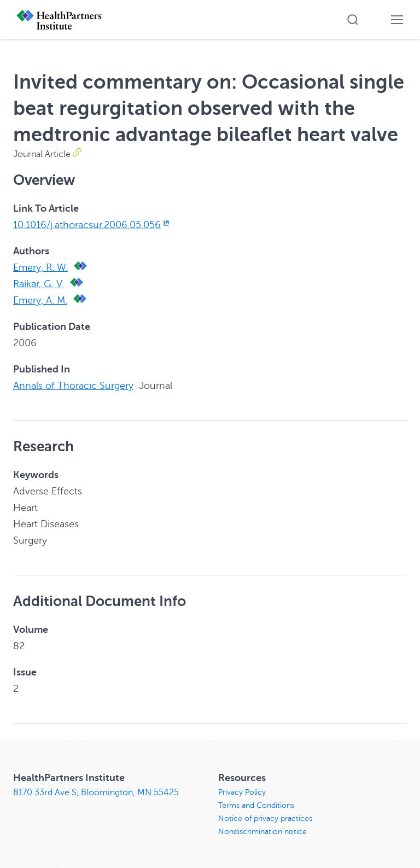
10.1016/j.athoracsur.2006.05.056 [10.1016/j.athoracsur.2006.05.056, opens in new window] (92, 225)
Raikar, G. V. (39, 284)
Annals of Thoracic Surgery (73, 386)
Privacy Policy (242, 792)
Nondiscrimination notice (262, 832)
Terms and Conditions (256, 805)
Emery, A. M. (40, 300)
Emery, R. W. (40, 267)
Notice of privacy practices (265, 819)
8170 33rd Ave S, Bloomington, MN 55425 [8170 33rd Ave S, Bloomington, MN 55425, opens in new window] (96, 793)
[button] (353, 20)
